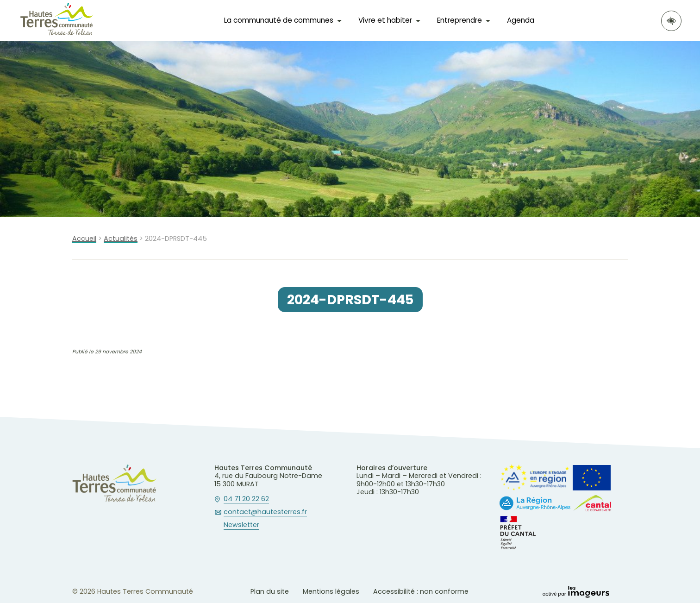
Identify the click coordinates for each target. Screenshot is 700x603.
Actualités (121, 239)
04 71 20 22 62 (246, 499)
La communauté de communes (279, 20)
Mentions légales (331, 591)
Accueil (84, 239)
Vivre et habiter (385, 20)
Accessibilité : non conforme (421, 591)
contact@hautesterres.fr (265, 512)
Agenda (521, 20)
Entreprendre (459, 20)
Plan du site (270, 591)
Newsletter (241, 525)
